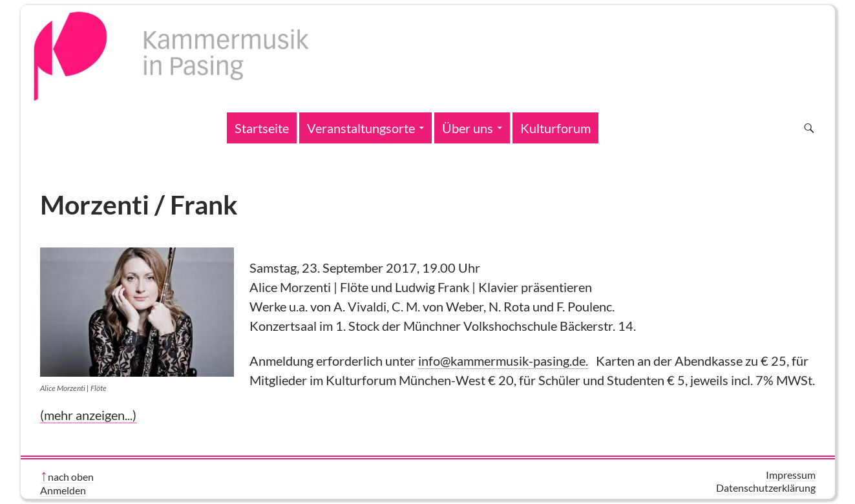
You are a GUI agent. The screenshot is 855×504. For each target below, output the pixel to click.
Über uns (468, 128)
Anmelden (63, 490)
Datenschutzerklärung (766, 488)
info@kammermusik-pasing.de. (503, 361)
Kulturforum (555, 128)
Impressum (791, 475)
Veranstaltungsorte (361, 128)
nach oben (71, 477)
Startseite (262, 128)
